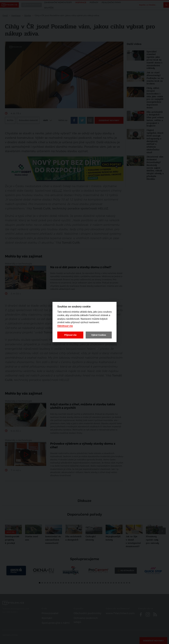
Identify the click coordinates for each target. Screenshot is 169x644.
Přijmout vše (70, 335)
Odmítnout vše (65, 326)
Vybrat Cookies (99, 335)
